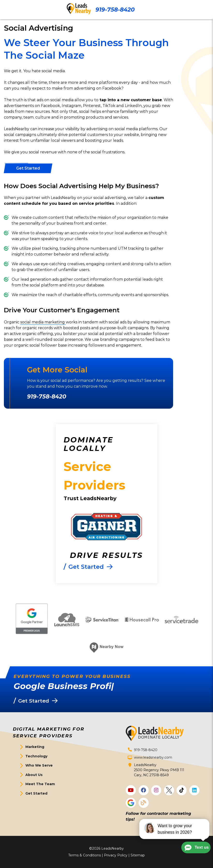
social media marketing (43, 322)
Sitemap (138, 855)
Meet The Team (40, 784)
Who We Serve (39, 765)
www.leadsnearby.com (153, 757)
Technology (36, 756)
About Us (34, 775)
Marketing (35, 747)
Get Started (36, 793)
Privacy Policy (116, 855)
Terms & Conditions (84, 855)
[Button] (28, 168)
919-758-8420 (115, 10)
